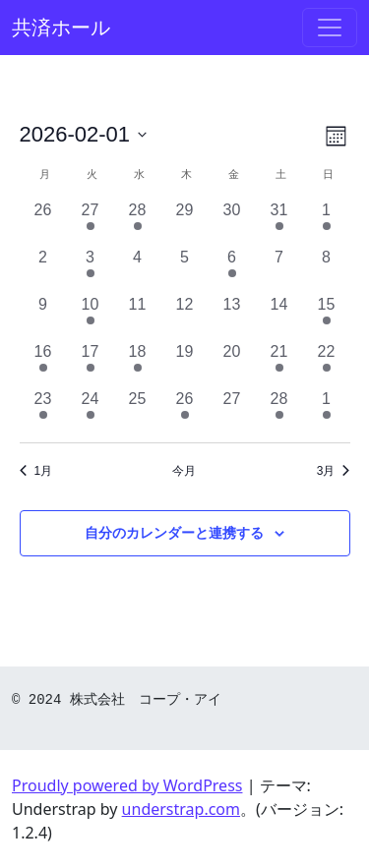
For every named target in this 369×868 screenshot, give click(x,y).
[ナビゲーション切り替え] (330, 28)
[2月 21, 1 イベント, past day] (279, 364)
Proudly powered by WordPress (127, 785)
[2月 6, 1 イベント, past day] (232, 269)
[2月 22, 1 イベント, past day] (327, 364)
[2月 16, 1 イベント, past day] (43, 364)
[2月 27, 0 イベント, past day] (232, 411)
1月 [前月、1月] (36, 471)
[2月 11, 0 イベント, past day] (138, 317)
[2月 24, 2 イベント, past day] (91, 411)
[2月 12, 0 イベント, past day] (185, 317)
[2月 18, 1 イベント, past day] (138, 364)
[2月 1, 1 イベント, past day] (327, 222)
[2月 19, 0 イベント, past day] (185, 364)
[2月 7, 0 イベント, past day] (279, 269)
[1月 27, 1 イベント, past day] (91, 222)
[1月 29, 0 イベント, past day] (185, 222)
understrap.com (181, 809)
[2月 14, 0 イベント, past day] (279, 317)
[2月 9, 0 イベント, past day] (43, 317)
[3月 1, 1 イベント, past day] (327, 411)
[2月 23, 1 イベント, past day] (43, 411)
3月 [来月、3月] (334, 471)
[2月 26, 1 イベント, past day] (185, 411)
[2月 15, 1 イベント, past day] (327, 317)
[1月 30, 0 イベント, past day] (232, 222)
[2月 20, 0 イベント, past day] (232, 364)
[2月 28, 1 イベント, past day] (279, 411)
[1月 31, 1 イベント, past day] (279, 222)
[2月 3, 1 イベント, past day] (91, 269)
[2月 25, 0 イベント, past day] (138, 411)
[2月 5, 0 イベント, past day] (185, 269)
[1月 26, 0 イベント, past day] (43, 222)
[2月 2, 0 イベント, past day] (43, 269)
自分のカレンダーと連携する (174, 533)
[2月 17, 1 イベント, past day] (91, 364)
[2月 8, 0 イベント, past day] (327, 269)
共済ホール (61, 27)
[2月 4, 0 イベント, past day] (138, 269)
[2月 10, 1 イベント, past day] (91, 317)
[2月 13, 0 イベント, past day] (232, 317)
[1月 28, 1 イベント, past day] (138, 222)
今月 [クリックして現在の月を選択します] (184, 471)
